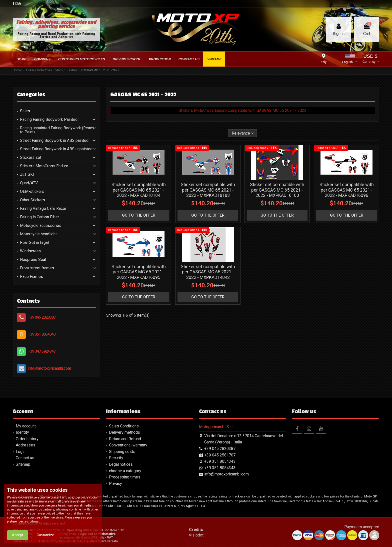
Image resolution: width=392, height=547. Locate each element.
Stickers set (31, 158)
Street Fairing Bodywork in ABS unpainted (56, 149)
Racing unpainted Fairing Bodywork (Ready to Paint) (57, 130)
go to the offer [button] (139, 215)
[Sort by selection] (243, 133)
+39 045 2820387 (42, 317)
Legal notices (121, 464)
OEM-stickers (32, 192)
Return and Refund (125, 439)
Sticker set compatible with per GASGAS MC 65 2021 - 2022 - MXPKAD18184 (139, 190)
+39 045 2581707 (220, 455)
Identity (22, 432)
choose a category (125, 471)
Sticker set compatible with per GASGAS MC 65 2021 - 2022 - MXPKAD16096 (347, 190)
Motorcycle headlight (38, 234)
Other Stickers (32, 200)
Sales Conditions (124, 426)
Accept (18, 535)
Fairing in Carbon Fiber (39, 217)
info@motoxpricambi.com (49, 368)
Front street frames (37, 268)
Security (116, 458)
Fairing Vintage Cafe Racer (43, 209)
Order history (27, 439)
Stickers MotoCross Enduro (44, 166)
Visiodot (196, 535)
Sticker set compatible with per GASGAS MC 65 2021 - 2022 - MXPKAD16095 (139, 272)
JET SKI (27, 175)
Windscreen (30, 251)
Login (21, 452)
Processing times (125, 477)
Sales (25, 111)
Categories (31, 95)
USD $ (370, 59)
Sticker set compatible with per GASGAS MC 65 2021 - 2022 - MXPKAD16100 (277, 190)
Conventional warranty (128, 445)
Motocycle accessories (41, 226)
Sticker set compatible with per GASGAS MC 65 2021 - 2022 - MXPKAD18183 (208, 190)
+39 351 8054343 (42, 334)
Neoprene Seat (33, 260)
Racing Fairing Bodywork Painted (49, 120)
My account (26, 426)
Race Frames (31, 277)
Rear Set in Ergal (34, 243)
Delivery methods (124, 432)
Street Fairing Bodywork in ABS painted (54, 141)
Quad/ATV (29, 183)
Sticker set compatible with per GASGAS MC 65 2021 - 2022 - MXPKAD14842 (208, 272)
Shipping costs (122, 452)
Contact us (25, 458)
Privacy (115, 484)
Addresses (25, 445)
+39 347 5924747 (42, 351)
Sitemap (23, 464)
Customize (45, 535)
